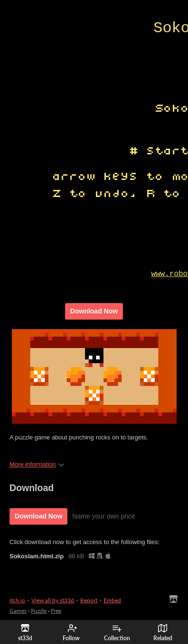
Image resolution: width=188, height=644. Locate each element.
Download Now (94, 311)
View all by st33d (53, 600)
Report (89, 600)
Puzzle (39, 611)
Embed (112, 600)
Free (56, 611)
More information (37, 464)
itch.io (17, 600)
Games (18, 611)
